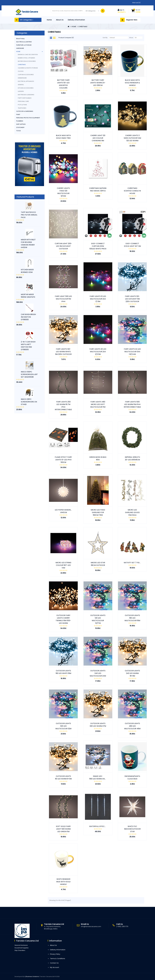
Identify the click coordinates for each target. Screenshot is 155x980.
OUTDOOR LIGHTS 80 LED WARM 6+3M (63, 777)
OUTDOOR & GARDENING (25, 111)
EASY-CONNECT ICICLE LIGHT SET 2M (132, 245)
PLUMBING (20, 121)
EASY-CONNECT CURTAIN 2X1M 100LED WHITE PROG (98, 246)
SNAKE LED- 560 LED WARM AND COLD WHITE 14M (105, 777)
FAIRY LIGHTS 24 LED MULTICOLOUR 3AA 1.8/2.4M (132, 352)
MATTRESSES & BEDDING (26, 95)
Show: (131, 38)
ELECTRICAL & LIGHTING (24, 42)
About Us (60, 20)
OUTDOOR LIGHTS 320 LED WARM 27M (98, 725)
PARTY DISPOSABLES (25, 98)
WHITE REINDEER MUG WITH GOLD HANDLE (63, 882)
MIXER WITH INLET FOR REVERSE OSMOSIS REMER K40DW (28, 244)
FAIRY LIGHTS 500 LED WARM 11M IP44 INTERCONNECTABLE (132, 404)
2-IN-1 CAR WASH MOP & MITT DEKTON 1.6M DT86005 (28, 346)
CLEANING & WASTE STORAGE (28, 68)
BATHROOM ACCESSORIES (27, 61)
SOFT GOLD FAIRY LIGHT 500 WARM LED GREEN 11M (63, 829)
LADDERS (21, 91)
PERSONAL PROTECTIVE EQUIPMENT (28, 118)
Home (49, 20)
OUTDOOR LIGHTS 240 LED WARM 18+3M (132, 673)
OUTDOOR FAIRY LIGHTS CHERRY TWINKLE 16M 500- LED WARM (63, 619)
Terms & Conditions (58, 959)
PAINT (18, 115)
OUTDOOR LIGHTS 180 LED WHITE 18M (63, 672)
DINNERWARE (22, 78)
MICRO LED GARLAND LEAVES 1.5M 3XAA (132, 512)
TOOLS (19, 131)
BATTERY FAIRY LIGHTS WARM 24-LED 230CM (98, 83)
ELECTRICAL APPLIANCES (26, 81)
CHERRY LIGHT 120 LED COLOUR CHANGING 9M (98, 138)
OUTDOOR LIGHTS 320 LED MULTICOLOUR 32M (63, 726)
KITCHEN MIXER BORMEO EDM (27, 271)
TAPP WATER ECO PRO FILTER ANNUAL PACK (29, 215)
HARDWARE (20, 48)
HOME (74, 26)
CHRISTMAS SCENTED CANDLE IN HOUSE (132, 191)
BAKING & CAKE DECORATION (28, 55)
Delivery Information (76, 20)
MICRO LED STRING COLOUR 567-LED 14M (63, 565)
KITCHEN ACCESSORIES (26, 88)
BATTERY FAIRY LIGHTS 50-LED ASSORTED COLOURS (63, 84)
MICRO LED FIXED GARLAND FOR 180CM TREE (98, 512)
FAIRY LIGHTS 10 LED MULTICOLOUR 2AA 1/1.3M (98, 299)
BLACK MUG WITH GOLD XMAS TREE (63, 137)
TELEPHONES (22, 108)
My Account (55, 967)
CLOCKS (21, 71)
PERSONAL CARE (23, 101)
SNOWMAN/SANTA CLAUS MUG (132, 777)
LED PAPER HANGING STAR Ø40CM (66, 511)
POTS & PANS (22, 105)
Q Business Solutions (32, 976)
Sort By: (105, 38)
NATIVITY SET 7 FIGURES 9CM (136, 563)
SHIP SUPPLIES (21, 124)
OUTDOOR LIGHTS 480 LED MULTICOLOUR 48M (132, 726)
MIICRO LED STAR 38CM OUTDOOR (98, 564)
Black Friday (20, 39)
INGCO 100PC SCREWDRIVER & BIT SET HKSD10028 (29, 374)
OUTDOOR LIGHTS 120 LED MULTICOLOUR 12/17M (98, 619)
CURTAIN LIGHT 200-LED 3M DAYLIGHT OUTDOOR (63, 246)
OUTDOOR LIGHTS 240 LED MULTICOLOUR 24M (98, 673)
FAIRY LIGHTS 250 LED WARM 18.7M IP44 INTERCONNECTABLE (63, 406)
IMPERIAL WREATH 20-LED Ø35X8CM (132, 458)
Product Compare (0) (66, 38)
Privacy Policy (55, 954)
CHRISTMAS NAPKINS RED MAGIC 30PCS (98, 189)
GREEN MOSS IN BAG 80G (98, 458)
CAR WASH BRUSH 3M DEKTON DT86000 (28, 317)
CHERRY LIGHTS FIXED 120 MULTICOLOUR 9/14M (63, 192)
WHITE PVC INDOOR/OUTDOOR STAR (132, 829)
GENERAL (21, 85)
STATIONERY (20, 127)
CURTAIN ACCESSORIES (26, 75)
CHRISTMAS (83, 26)
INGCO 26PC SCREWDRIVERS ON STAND (29, 402)
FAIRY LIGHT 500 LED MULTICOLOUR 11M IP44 (63, 299)
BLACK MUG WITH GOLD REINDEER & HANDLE (132, 83)
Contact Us (54, 963)
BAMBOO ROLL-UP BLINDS (26, 58)
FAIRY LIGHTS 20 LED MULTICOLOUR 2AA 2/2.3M (98, 352)
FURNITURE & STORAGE (24, 45)
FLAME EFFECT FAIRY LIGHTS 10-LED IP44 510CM (63, 460)
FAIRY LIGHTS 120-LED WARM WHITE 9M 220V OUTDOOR (63, 352)
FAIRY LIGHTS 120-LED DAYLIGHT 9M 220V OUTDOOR (132, 299)
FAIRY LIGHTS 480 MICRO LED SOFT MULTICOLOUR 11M (98, 404)
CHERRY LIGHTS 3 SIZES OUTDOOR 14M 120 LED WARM (132, 138)
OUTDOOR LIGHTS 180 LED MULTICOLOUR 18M (132, 618)
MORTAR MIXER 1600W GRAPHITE (28, 296)
